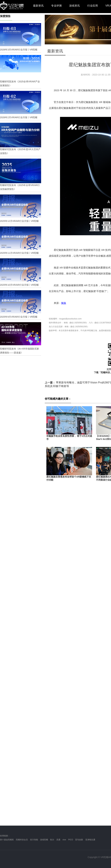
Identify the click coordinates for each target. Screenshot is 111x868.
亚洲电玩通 (90, 840)
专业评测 (56, 6)
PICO (71, 840)
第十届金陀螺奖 (7, 840)
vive (64, 840)
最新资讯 (38, 6)
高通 (58, 840)
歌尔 (52, 840)
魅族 (64, 303)
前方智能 (34, 840)
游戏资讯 (74, 6)
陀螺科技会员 (22, 840)
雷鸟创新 (79, 840)
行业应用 (93, 6)
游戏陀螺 (44, 840)
